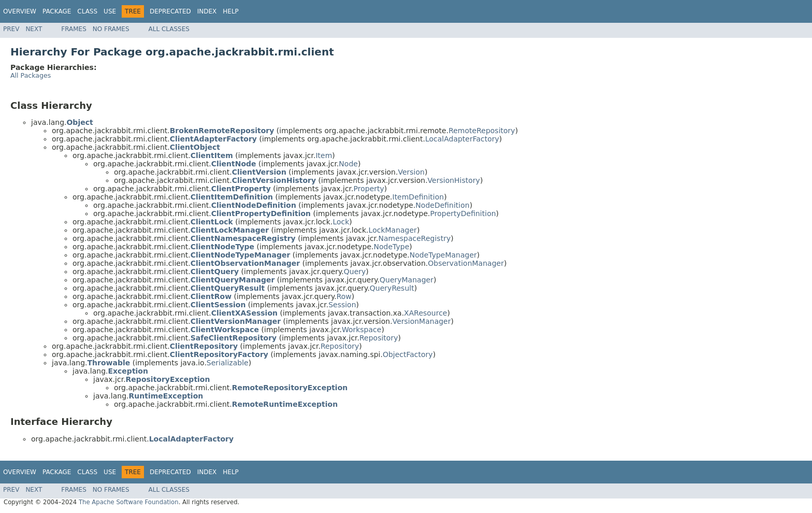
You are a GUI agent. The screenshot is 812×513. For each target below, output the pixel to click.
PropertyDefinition (463, 213)
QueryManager (407, 280)
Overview (20, 11)
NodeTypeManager (443, 255)
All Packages (31, 75)
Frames (74, 29)
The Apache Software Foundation (129, 502)
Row (344, 296)
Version (411, 172)
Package (57, 11)
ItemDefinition (418, 197)
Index (207, 11)
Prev (11, 29)
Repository (379, 338)
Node (348, 164)
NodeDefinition (442, 205)
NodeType (392, 247)
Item (324, 155)
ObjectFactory (408, 354)
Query (355, 272)
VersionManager (422, 321)
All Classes (169, 29)
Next (34, 29)
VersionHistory (454, 180)
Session (342, 305)
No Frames (111, 29)
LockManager (393, 230)
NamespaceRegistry (415, 238)
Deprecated (170, 11)
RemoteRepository (482, 131)
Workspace (362, 330)
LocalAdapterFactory (462, 139)
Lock (341, 222)
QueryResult (392, 288)
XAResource (425, 313)
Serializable (228, 363)
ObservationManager (466, 263)
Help (231, 11)
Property (369, 189)
